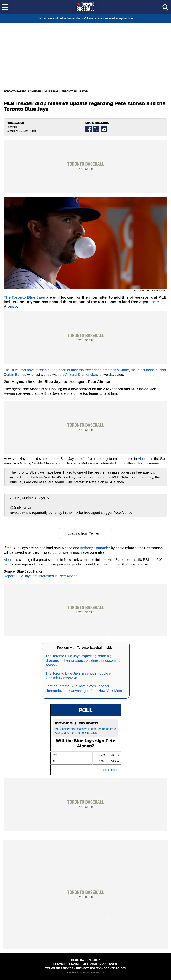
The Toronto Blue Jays (24, 297)
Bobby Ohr (12, 127)
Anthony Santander (95, 548)
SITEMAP (84, 973)
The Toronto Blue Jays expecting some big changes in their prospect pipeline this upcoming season (83, 660)
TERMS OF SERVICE (59, 968)
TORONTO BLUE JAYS (75, 91)
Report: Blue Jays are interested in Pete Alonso (41, 576)
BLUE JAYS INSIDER (85, 960)
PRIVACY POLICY (88, 968)
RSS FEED (72, 973)
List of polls (110, 770)
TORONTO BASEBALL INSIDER (22, 91)
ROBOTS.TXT (97, 973)
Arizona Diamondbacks (83, 375)
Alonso (143, 459)
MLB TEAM (51, 91)
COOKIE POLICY (115, 968)
